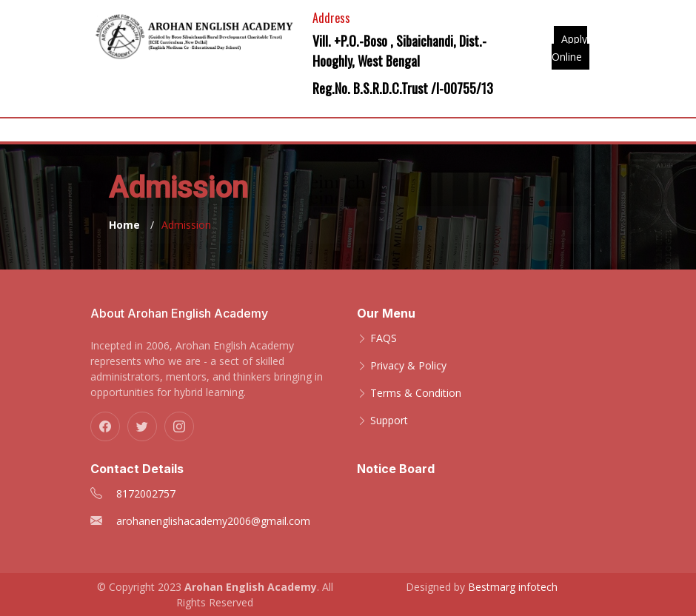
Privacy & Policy (408, 365)
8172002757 (146, 493)
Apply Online (569, 48)
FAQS (384, 338)
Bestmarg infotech (513, 587)
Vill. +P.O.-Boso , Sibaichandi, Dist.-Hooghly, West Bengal (399, 51)
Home (124, 225)
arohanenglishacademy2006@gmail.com (213, 521)
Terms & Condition (416, 393)
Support (389, 420)
